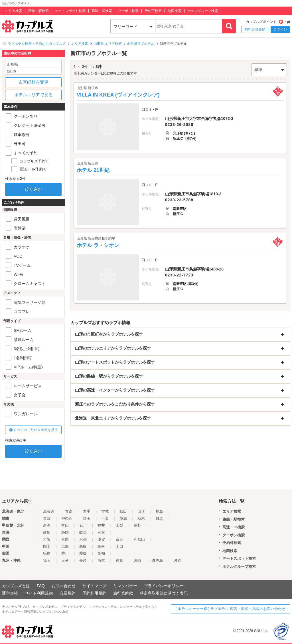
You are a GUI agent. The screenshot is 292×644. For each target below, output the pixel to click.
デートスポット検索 (70, 11)
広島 (65, 546)
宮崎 (137, 560)
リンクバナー (125, 586)
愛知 (47, 532)
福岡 (47, 560)
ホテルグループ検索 (203, 11)
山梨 (119, 525)
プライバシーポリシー (164, 586)
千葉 (105, 518)
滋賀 (101, 539)
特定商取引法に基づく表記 (164, 593)
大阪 (47, 539)
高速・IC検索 (102, 11)
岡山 (47, 546)
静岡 (65, 532)
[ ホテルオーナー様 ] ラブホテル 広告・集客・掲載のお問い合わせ (230, 609)
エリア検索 (14, 11)
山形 (141, 511)
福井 (101, 525)
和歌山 (139, 539)
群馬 (159, 518)
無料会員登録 (255, 29)
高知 (101, 553)
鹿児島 (158, 560)
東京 (47, 518)
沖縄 (178, 560)
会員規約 (68, 593)
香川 (65, 553)
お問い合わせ (64, 586)
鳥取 (83, 546)
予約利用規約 (94, 593)
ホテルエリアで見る (34, 95)
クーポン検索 (128, 11)
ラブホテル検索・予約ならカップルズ (37, 44)
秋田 (123, 511)
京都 (83, 539)
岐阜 (83, 532)
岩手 (87, 511)
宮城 (105, 511)
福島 (159, 511)
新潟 (47, 525)
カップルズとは (16, 586)
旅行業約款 (123, 593)
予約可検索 (153, 11)
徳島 (47, 553)
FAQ (41, 586)
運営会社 (10, 593)
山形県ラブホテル (141, 44)
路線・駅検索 (38, 11)
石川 (83, 525)
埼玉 (87, 518)
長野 (137, 525)
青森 (69, 511)
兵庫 (65, 539)
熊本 (101, 560)
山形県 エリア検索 (108, 44)
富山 (65, 525)
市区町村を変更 (34, 82)
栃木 (141, 518)
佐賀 (119, 560)
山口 (119, 546)
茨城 (123, 518)
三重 (101, 532)
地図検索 (175, 11)
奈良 (119, 539)
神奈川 (67, 518)
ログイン (280, 29)
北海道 (49, 511)
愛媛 (83, 553)
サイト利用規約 (39, 593)
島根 (101, 546)
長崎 (83, 560)
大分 (65, 560)
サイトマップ (94, 586)
